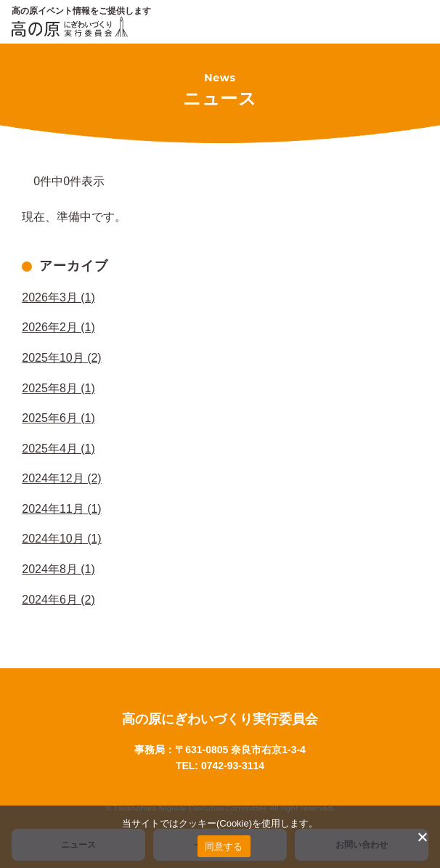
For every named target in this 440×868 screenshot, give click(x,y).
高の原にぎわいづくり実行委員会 (220, 719)
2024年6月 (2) (58, 600)
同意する (224, 847)
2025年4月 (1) (58, 449)
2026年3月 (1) (58, 297)
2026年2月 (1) (58, 327)
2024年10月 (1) (61, 539)
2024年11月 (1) (61, 509)
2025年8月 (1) (58, 388)
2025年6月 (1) (58, 418)
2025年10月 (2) (61, 358)
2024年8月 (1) (58, 569)
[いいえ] (422, 837)
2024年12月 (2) (61, 478)
